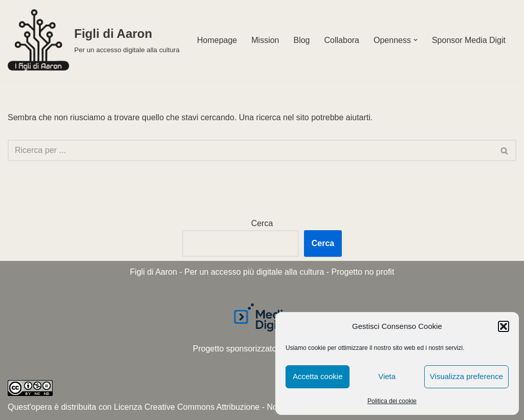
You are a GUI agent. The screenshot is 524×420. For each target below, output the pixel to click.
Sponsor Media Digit (469, 40)
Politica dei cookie (392, 401)
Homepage (217, 40)
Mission (265, 40)
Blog (301, 40)
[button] (504, 326)
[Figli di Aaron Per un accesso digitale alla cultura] (94, 40)
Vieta (387, 376)
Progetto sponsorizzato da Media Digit (262, 349)
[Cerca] (250, 150)
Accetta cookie (318, 376)
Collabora (342, 40)
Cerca (262, 223)
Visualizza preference (466, 376)
